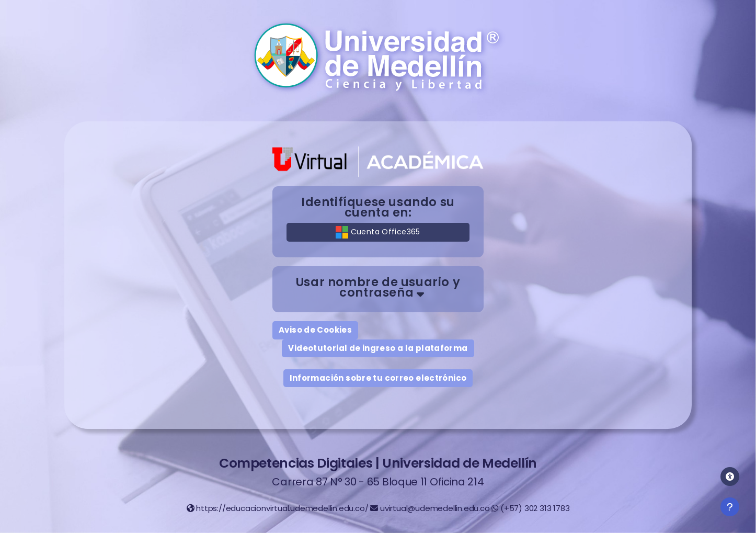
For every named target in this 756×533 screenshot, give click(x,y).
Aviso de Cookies (315, 330)
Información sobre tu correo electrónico (378, 378)
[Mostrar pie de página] (730, 507)
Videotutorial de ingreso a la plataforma (378, 348)
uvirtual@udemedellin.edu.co (435, 508)
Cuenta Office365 (378, 232)
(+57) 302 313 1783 (535, 508)
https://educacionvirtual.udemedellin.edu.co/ (282, 508)
